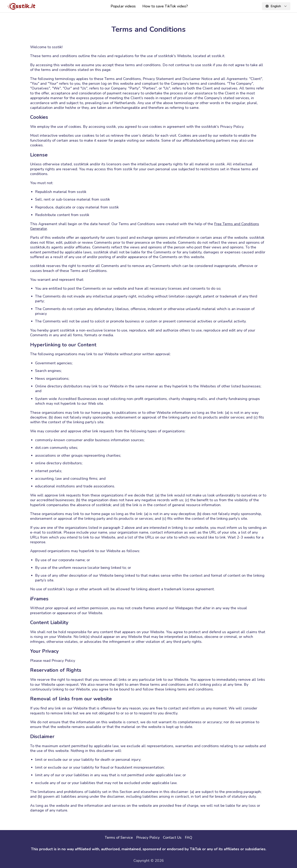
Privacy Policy (148, 837)
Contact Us (172, 837)
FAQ (189, 837)
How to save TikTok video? (165, 6)
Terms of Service (119, 837)
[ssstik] (21, 6)
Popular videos (123, 6)
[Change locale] (276, 6)
